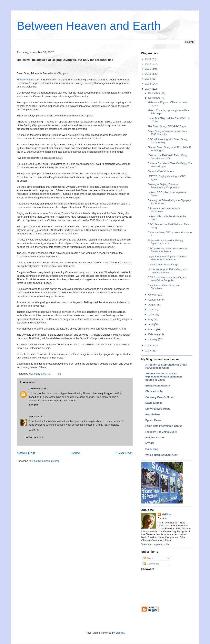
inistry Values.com (29, 80)
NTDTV (150, 443)
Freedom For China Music (161, 432)
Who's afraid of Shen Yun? (162, 455)
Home (75, 453)
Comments (151, 564)
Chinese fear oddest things (163, 264)
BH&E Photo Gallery (158, 386)
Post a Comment (34, 437)
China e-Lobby (154, 391)
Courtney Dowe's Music (160, 397)
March (152, 329)
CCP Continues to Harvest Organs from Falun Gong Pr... (167, 279)
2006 (149, 345)
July (151, 309)
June (151, 315)
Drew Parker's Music (158, 409)
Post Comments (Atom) (46, 461)
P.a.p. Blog (152, 449)
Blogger (120, 633)
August (153, 305)
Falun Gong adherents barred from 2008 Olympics (167, 133)
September (155, 300)
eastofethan (153, 414)
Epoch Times (153, 420)
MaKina (33, 417)
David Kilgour (154, 403)
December (155, 93)
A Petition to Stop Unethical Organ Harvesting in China (166, 366)
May (151, 319)
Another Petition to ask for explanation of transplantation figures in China (164, 377)
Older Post (124, 453)
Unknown (34, 389)
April (151, 324)
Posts (148, 558)
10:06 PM (34, 430)
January (153, 339)
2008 (149, 84)
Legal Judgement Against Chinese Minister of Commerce (167, 258)
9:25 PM (33, 405)
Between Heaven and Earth (89, 26)
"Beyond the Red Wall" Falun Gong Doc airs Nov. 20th (167, 157)
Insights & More (155, 437)
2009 (149, 79)
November (155, 98)
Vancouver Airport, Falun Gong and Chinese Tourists (168, 271)
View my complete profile (155, 544)
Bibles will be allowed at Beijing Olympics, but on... (165, 242)
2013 (149, 59)
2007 (149, 89)
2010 (149, 74)
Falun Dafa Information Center (164, 426)
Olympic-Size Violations (161, 171)
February (154, 334)
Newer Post (26, 453)
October (153, 295)
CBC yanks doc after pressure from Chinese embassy (168, 250)
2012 (149, 64)
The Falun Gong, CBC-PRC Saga (167, 126)
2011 (149, 69)
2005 (149, 351)
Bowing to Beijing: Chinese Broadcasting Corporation (164, 186)
